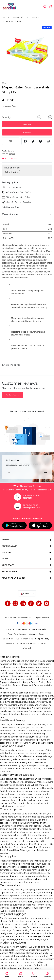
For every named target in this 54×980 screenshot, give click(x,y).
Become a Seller (39, 629)
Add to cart (27, 124)
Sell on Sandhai (12, 172)
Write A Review (12, 395)
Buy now (27, 133)
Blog (10, 634)
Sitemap (42, 643)
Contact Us (8, 639)
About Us (10, 629)
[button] (45, 7)
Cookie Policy (12, 643)
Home (4, 17)
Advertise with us (23, 629)
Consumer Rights (37, 634)
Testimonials (26, 648)
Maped (6, 83)
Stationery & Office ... (18, 17)
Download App (21, 634)
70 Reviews (12, 158)
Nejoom (12, 154)
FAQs (17, 639)
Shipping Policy (42, 639)
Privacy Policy (27, 639)
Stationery (33, 17)
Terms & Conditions (28, 643)
